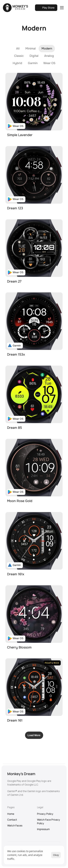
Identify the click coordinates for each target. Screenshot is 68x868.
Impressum (43, 831)
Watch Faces (15, 828)
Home (11, 816)
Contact (12, 822)
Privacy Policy (45, 816)
